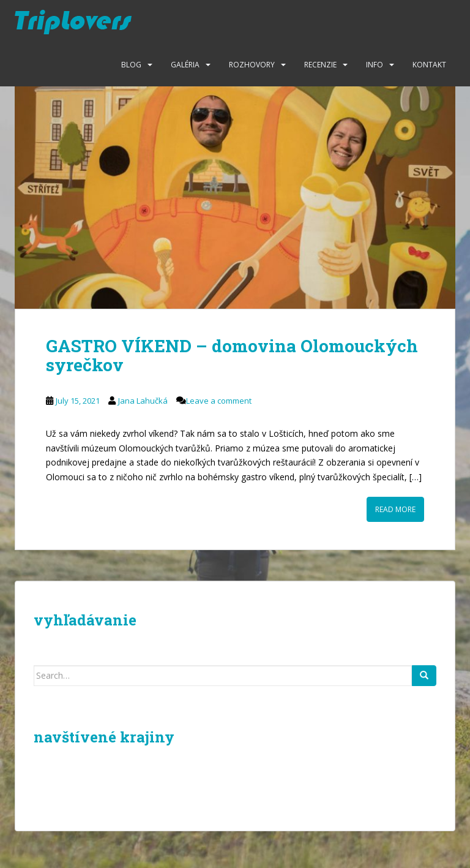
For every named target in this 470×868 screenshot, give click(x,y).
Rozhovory (252, 65)
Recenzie (320, 65)
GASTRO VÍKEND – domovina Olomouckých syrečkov (232, 355)
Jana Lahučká (143, 401)
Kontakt (429, 65)
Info (375, 65)
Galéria (185, 65)
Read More (395, 509)
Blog (131, 65)
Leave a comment (219, 401)
